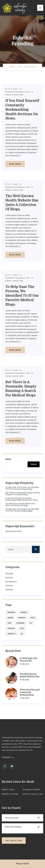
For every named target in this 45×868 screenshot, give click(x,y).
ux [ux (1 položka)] (22, 634)
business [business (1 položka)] (11, 612)
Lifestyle (9, 586)
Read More (15, 164)
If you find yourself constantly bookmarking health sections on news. (22, 110)
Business (9, 578)
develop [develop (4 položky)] (22, 618)
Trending (9, 590)
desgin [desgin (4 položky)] (10, 618)
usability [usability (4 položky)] (11, 634)
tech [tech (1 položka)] (22, 628)
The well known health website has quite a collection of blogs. (20, 505)
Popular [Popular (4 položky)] (11, 628)
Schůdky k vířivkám (31, 790)
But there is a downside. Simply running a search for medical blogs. (22, 494)
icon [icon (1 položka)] (9, 623)
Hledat (8, 459)
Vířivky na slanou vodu (33, 794)
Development (11, 582)
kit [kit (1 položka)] (31, 623)
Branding (9, 574)
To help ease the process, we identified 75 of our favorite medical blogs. (22, 296)
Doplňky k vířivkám (10, 794)
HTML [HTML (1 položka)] (33, 618)
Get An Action (14, 841)
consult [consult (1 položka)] (24, 612)
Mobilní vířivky (8, 790)
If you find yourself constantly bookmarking (30, 692)
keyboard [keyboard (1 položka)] (20, 623)
